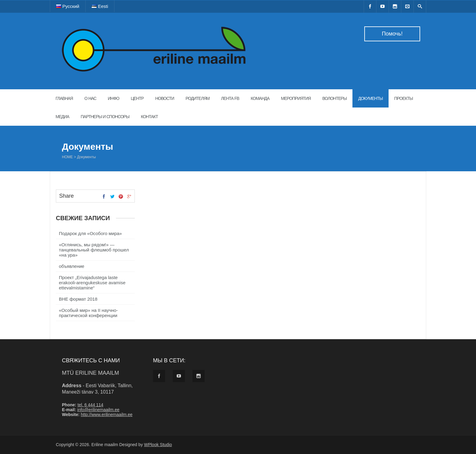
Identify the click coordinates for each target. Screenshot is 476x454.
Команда (260, 98)
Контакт (149, 117)
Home (67, 157)
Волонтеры (335, 98)
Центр (137, 98)
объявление (72, 266)
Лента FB (230, 98)
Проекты (403, 98)
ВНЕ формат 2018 (78, 299)
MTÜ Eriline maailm (90, 373)
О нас (90, 98)
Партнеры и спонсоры (105, 117)
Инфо (114, 98)
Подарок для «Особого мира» (90, 233)
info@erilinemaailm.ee (99, 410)
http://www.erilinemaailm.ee (107, 415)
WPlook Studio (158, 445)
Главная (64, 98)
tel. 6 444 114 (90, 405)
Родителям (197, 98)
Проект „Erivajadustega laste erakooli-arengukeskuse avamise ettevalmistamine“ (92, 283)
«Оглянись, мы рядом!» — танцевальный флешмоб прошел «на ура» (94, 250)
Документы (371, 98)
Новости (165, 98)
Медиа (62, 117)
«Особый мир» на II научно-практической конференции (88, 313)
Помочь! (392, 34)
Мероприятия (296, 98)
